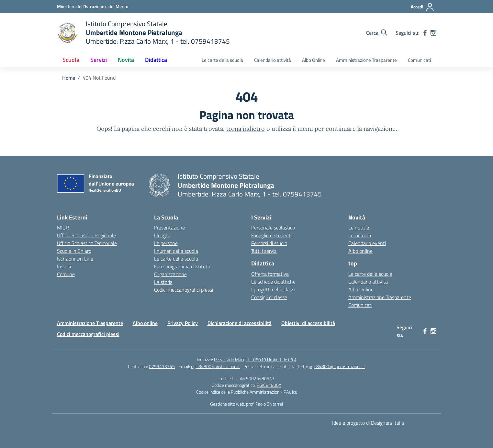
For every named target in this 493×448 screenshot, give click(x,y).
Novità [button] (126, 60)
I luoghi (162, 235)
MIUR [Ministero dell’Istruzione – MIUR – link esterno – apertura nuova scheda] (63, 228)
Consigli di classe (269, 297)
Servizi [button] (99, 60)
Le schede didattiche (273, 282)
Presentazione (169, 228)
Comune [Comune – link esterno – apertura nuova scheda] (66, 274)
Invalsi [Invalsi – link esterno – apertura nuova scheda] (64, 266)
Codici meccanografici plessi (184, 290)
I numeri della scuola (176, 251)
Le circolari (360, 235)
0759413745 (162, 366)
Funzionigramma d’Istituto (182, 266)
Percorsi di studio (269, 243)
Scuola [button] (71, 60)
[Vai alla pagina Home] (69, 78)
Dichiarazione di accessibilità (240, 323)
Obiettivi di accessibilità (308, 323)
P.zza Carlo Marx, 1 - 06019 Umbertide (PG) (255, 359)
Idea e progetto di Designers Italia (368, 423)
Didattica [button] (156, 60)
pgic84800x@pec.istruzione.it (337, 366)
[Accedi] (423, 7)
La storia (163, 282)
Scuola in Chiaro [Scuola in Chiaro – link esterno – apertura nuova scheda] (74, 251)
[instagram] (433, 33)
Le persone (166, 243)
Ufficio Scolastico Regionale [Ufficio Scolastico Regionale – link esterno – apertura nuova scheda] (86, 235)
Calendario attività (273, 60)
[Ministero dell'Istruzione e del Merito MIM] (93, 6)
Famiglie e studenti (271, 235)
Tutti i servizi (264, 251)
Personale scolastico (273, 228)
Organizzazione (170, 274)
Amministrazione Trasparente (366, 60)
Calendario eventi (367, 243)
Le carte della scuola (222, 60)
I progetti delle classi (273, 289)
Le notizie (359, 228)
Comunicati (419, 60)
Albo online (360, 251)
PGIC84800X (269, 385)
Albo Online (314, 60)
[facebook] (425, 33)
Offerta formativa (270, 274)
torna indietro (246, 129)
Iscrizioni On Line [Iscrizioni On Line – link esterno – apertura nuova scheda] (75, 259)
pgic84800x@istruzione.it (215, 366)
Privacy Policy (183, 323)
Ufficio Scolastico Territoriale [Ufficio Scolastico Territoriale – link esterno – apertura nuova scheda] (87, 243)
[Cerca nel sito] (377, 33)
